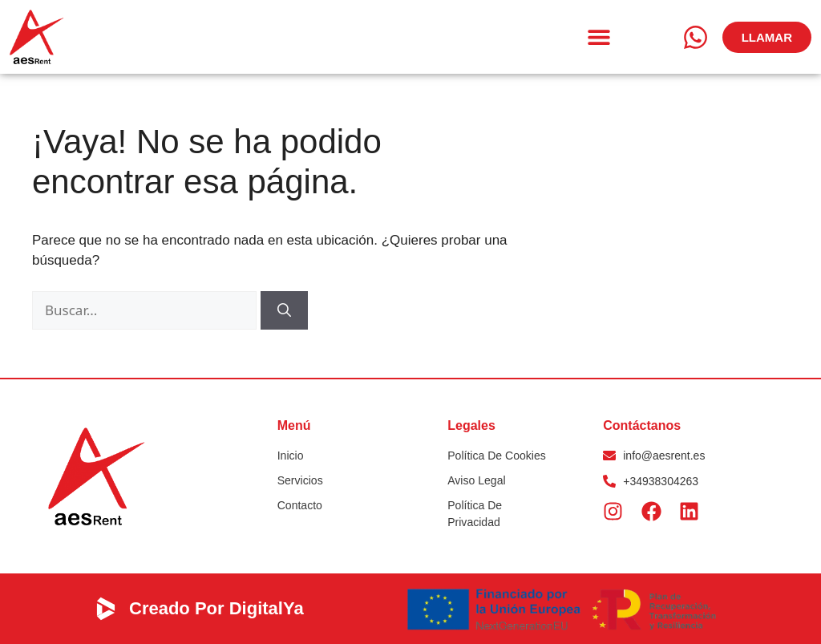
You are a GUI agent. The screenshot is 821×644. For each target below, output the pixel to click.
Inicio (291, 456)
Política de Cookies (496, 456)
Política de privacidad (475, 514)
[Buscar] (284, 310)
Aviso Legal (476, 480)
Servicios (300, 480)
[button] (599, 37)
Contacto (300, 505)
